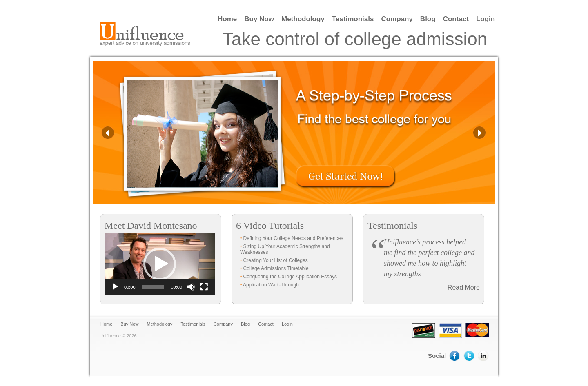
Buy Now (259, 19)
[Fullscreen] (204, 287)
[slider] (153, 287)
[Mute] (191, 287)
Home (227, 19)
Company (397, 19)
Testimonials (353, 19)
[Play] (115, 287)
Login (486, 19)
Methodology (303, 19)
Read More (464, 287)
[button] (160, 264)
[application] (160, 264)
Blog (428, 19)
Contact (456, 19)
